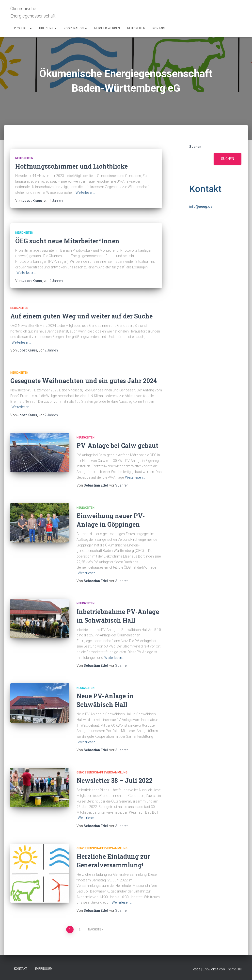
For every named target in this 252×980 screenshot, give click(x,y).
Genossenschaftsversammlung (102, 772)
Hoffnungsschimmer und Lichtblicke (71, 166)
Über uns (48, 28)
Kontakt (159, 28)
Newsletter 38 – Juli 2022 (114, 780)
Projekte (23, 28)
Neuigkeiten (136, 28)
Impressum (44, 969)
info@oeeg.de (201, 207)
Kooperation (75, 28)
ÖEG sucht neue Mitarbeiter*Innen (67, 241)
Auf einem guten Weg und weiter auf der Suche (81, 316)
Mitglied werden (107, 28)
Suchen (195, 147)
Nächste (95, 929)
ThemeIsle (234, 969)
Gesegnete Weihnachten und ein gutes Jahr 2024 (84, 381)
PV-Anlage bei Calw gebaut (117, 446)
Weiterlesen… (86, 192)
